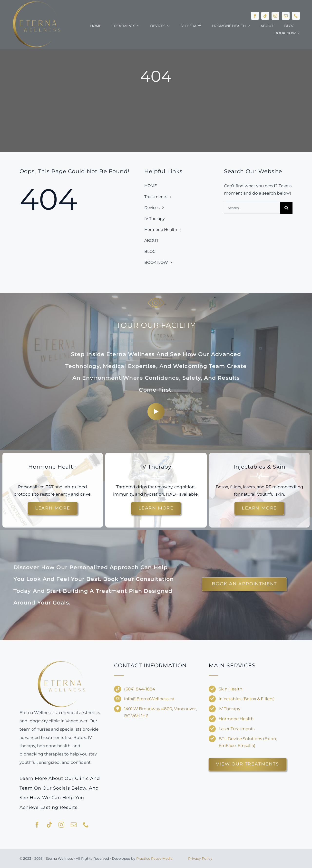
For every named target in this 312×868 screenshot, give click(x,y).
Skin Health (230, 689)
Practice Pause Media (154, 859)
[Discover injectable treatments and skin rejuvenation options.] (259, 508)
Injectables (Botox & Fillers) (247, 699)
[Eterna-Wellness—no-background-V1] (61, 662)
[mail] (286, 16)
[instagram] (275, 16)
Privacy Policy (200, 859)
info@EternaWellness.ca (149, 699)
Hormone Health (236, 719)
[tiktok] (265, 16)
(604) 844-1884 (140, 689)
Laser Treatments (237, 729)
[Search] (286, 208)
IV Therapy (229, 709)
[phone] (296, 16)
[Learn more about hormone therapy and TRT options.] (53, 508)
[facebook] (255, 16)
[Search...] (252, 208)
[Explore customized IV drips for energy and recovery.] (156, 508)
